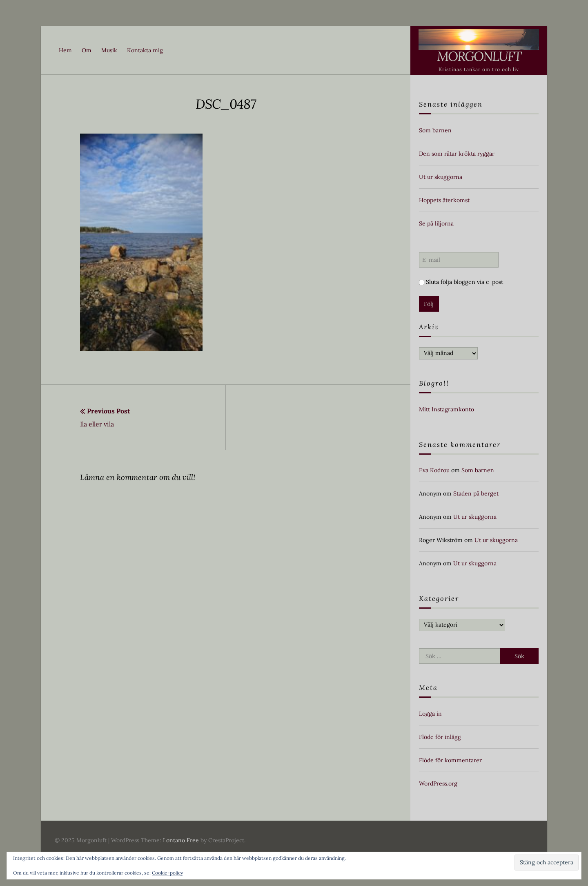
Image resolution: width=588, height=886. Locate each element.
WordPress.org (438, 783)
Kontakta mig (145, 50)
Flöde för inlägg (440, 737)
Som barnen (435, 130)
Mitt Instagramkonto (447, 409)
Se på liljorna (436, 223)
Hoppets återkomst (444, 200)
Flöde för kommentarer (450, 760)
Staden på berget (476, 493)
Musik (109, 50)
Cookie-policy (167, 873)
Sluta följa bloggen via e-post (461, 282)
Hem (65, 50)
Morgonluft (479, 56)
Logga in (430, 714)
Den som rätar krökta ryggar (457, 154)
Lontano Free (181, 840)
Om (87, 50)
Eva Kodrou (434, 470)
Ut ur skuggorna (441, 177)
